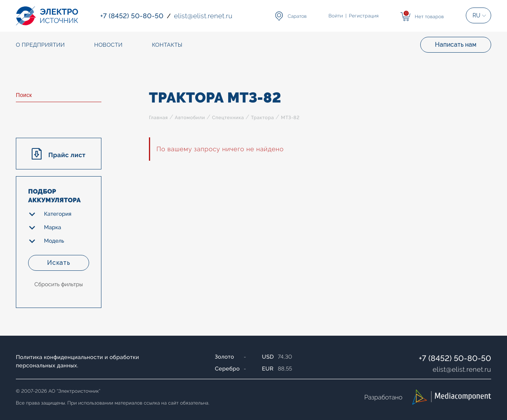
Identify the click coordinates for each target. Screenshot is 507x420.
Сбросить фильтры (59, 285)
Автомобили (190, 118)
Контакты (167, 45)
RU (477, 15)
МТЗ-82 (290, 118)
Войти (336, 16)
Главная (158, 118)
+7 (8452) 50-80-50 (455, 358)
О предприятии (40, 45)
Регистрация (364, 16)
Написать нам (456, 45)
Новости (109, 45)
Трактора (262, 118)
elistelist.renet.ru (462, 369)
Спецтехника (228, 118)
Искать (59, 263)
